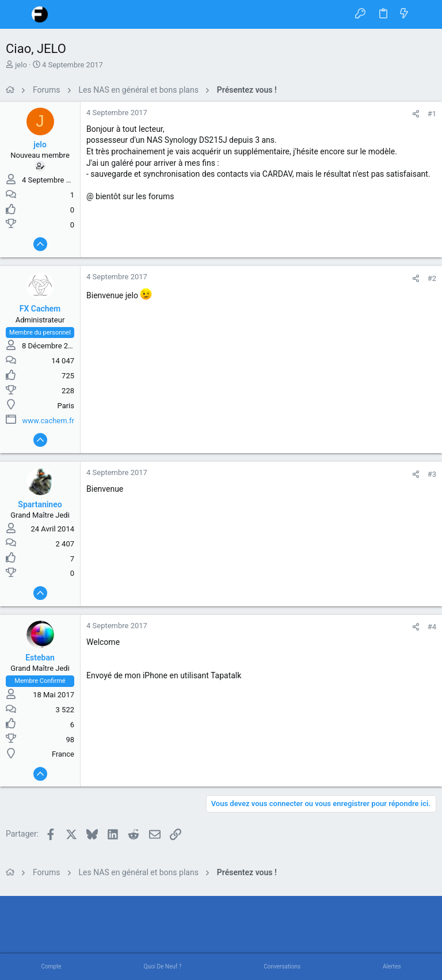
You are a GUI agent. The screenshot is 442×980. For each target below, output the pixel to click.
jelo (21, 65)
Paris (66, 406)
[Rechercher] (425, 14)
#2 (432, 278)
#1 (432, 114)
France (63, 754)
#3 (432, 474)
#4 (432, 627)
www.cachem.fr (48, 421)
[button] (17, 14)
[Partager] (416, 114)
